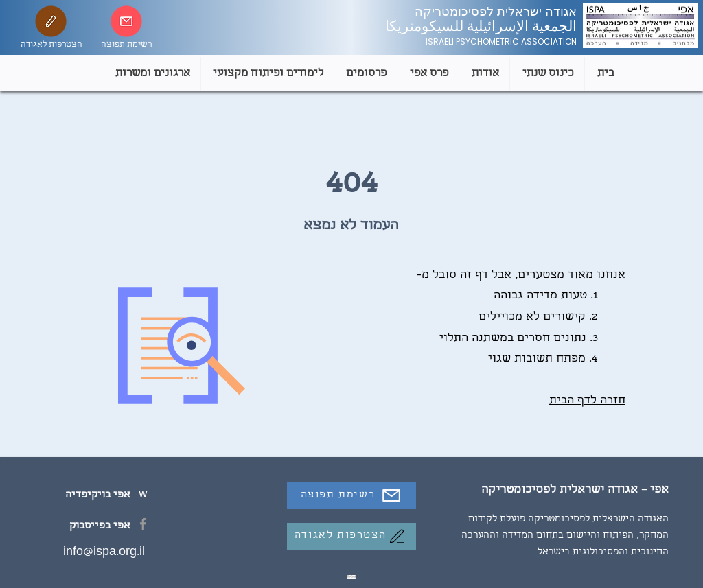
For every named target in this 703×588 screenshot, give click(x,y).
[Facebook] (143, 524)
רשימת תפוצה (126, 45)
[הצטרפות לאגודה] (351, 536)
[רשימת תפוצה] (351, 496)
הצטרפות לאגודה (51, 45)
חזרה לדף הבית (587, 401)
